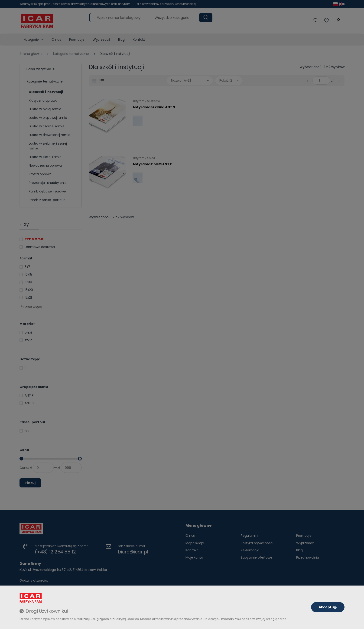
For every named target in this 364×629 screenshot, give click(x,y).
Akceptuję (328, 607)
